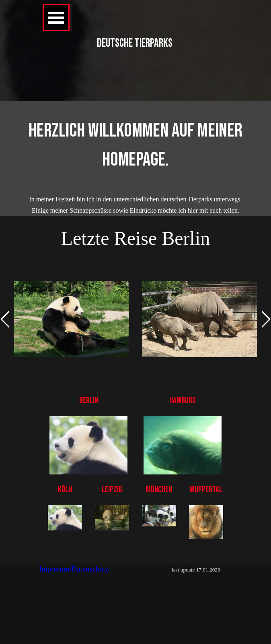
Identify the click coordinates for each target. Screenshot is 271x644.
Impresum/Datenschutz (74, 569)
